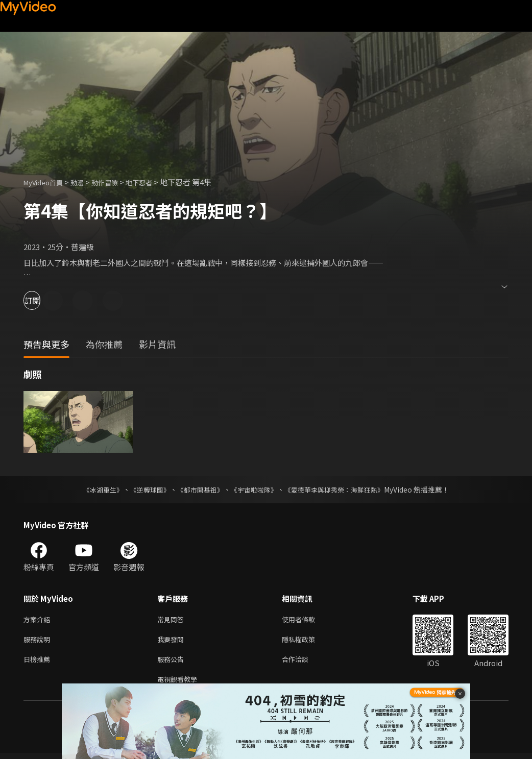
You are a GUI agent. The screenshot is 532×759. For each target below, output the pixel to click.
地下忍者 (154, 182)
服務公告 (173, 663)
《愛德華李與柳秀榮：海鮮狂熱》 (341, 489)
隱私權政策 (307, 641)
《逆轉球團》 (144, 489)
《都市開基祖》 (198, 489)
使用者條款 (307, 620)
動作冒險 (116, 182)
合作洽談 (303, 663)
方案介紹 (39, 620)
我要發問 (173, 641)
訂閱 (44, 300)
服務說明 (39, 641)
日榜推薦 (39, 663)
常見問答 (173, 620)
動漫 (85, 182)
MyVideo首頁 (47, 182)
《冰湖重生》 (94, 489)
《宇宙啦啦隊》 (255, 489)
